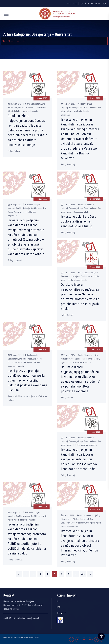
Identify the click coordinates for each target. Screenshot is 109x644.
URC (59, 607)
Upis (59, 601)
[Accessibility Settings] (101, 636)
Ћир (68, 4)
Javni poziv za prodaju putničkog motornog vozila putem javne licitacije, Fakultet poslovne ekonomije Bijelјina (27, 380)
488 (83, 574)
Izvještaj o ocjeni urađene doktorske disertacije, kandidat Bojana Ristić (79, 221)
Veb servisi (62, 613)
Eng (75, 4)
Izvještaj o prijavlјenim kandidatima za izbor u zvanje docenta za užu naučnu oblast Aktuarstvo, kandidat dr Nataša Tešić (79, 459)
